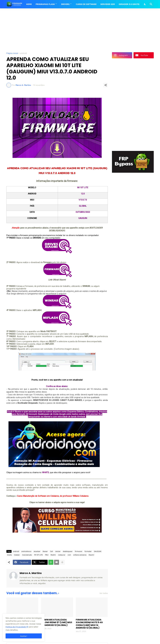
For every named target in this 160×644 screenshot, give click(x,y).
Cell (52, 551)
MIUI (47, 555)
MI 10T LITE (39, 555)
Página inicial (12, 53)
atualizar (37, 551)
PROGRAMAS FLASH (45, 4)
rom (69, 555)
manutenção (27, 555)
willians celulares (80, 555)
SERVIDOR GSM (108, 4)
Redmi (53, 555)
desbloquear (68, 551)
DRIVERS (65, 4)
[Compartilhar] (106, 85)
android (24, 53)
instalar (17, 555)
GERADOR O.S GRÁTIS (129, 4)
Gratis (9, 555)
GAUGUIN (98, 551)
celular (58, 551)
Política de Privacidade (16, 627)
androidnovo (26, 551)
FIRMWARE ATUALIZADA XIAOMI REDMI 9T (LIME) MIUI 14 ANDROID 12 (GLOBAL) (57, 622)
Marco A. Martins (31, 573)
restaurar (62, 555)
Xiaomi (91, 555)
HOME (29, 4)
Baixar (45, 551)
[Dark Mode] (145, 4)
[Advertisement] (74, 30)
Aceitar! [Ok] (24, 636)
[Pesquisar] (151, 4)
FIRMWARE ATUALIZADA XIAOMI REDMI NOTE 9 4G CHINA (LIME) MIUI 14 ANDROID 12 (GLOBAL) (89, 624)
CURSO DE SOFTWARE (86, 4)
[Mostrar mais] (62, 562)
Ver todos (104, 593)
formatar (88, 551)
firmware (79, 551)
